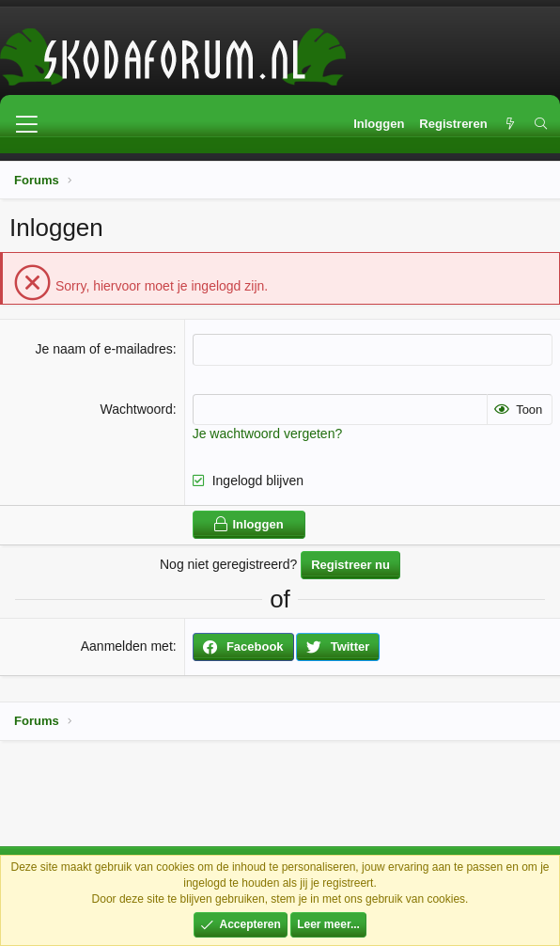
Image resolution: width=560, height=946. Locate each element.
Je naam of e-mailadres (103, 349)
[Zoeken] (541, 124)
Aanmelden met (127, 646)
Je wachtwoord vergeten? (268, 434)
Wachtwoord (136, 409)
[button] (27, 124)
